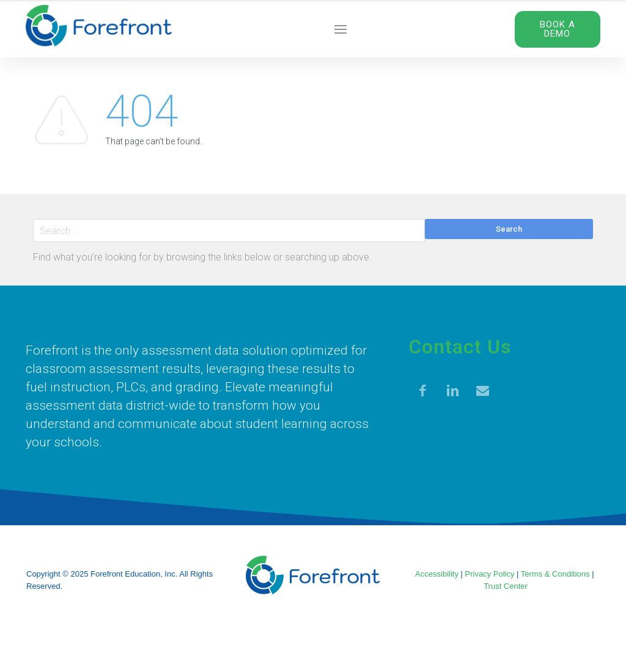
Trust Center (506, 586)
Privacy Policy (490, 574)
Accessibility (437, 574)
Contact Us (460, 347)
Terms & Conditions (555, 574)
